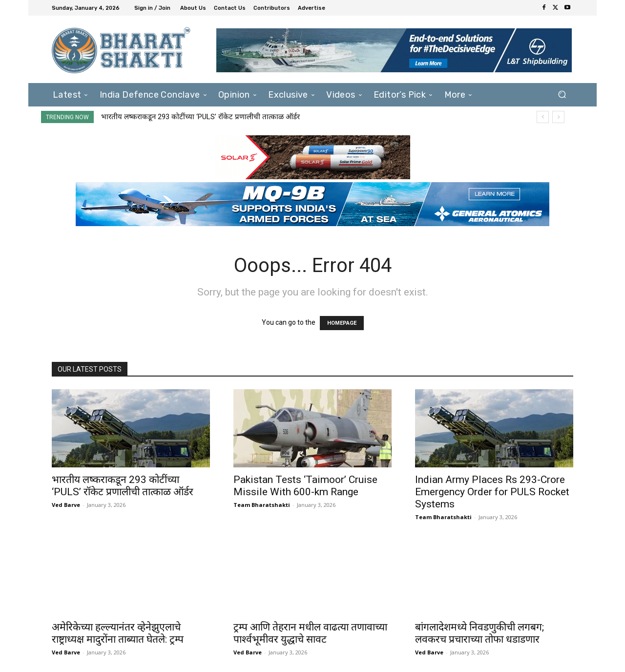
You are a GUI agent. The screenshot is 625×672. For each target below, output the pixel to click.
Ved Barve (66, 505)
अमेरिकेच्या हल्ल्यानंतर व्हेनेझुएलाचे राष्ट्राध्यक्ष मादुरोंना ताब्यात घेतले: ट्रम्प (118, 633)
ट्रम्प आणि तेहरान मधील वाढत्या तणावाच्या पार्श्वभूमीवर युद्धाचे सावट (310, 633)
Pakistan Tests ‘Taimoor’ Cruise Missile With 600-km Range (305, 486)
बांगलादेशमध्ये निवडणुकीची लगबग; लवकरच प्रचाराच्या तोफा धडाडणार (479, 633)
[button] (562, 94)
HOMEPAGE (342, 323)
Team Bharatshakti (262, 505)
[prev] (543, 117)
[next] (558, 117)
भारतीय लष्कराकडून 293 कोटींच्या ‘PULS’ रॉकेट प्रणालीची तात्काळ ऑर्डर (200, 117)
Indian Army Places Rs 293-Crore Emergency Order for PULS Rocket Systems (492, 492)
